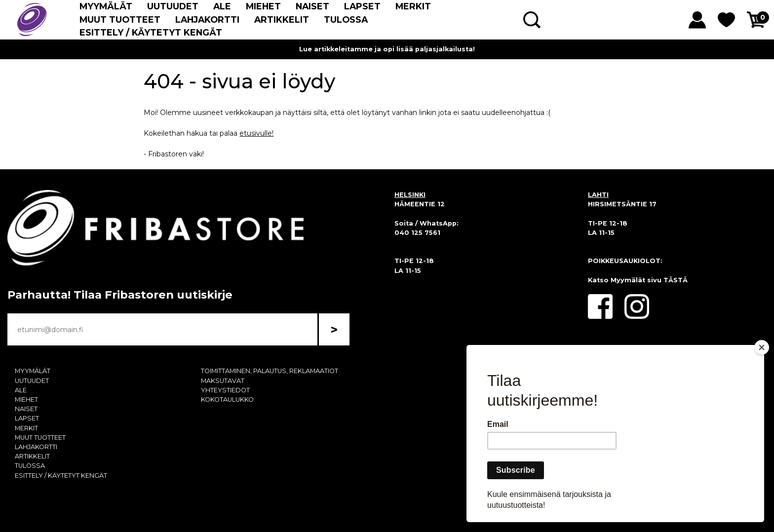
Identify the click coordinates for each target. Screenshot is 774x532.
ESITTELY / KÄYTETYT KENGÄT (151, 32)
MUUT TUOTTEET (120, 19)
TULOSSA (346, 19)
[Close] (762, 347)
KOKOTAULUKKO (227, 399)
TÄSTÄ (676, 280)
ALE (222, 6)
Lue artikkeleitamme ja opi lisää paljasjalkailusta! (387, 49)
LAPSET (362, 6)
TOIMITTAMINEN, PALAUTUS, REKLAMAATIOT (270, 371)
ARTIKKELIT (282, 19)
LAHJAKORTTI (207, 19)
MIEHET (263, 6)
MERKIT (413, 6)
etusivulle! (256, 133)
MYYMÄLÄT (106, 6)
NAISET (312, 6)
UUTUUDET (173, 6)
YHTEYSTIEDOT (225, 390)
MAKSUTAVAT (223, 381)
